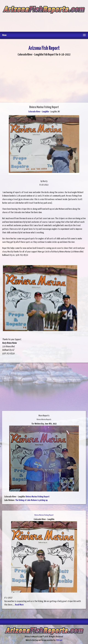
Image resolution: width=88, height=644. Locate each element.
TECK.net (59, 640)
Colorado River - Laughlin (39, 112)
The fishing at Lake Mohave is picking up (31, 500)
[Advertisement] (44, 21)
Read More (19, 605)
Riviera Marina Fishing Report (38, 497)
